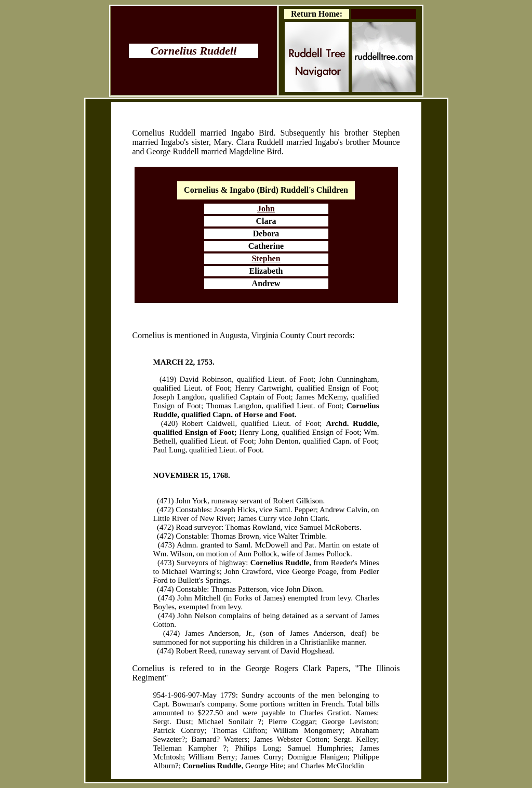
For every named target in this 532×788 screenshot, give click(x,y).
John (266, 209)
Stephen (266, 258)
